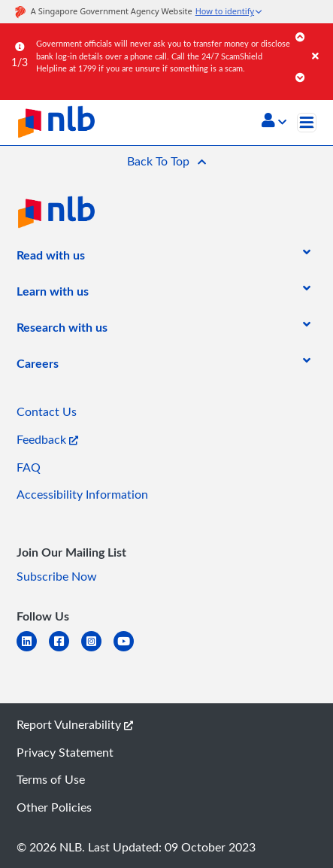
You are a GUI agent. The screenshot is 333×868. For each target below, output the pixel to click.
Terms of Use (51, 779)
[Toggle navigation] (307, 123)
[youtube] (130, 650)
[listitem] (51, 258)
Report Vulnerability (75, 724)
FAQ (29, 467)
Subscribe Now (57, 576)
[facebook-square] (65, 650)
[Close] (320, 41)
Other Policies (54, 807)
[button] (274, 122)
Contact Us (47, 411)
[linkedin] (33, 650)
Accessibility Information (82, 494)
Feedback (47, 439)
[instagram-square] (97, 650)
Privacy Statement (65, 752)
